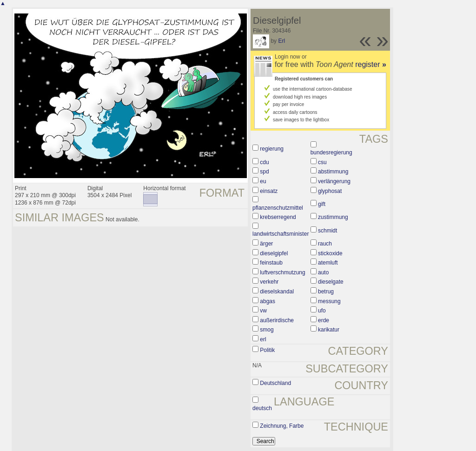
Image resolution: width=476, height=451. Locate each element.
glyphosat (330, 191)
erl (263, 339)
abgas (268, 301)
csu (322, 162)
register (371, 64)
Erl (281, 41)
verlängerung (334, 181)
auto (323, 272)
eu (263, 181)
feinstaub (271, 263)
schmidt (327, 231)
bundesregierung (331, 153)
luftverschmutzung (282, 272)
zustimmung (333, 217)
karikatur (329, 330)
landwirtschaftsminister (281, 234)
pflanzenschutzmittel (278, 208)
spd (264, 172)
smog (267, 330)
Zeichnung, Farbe (282, 426)
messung (329, 301)
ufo (322, 311)
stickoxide (330, 253)
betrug (326, 292)
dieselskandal (277, 292)
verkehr (269, 282)
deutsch (262, 408)
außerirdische (277, 320)
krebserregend (278, 217)
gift (322, 204)
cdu (264, 162)
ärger (266, 244)
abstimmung (333, 172)
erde (324, 320)
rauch (325, 244)
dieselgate (331, 282)
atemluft (328, 263)
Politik (267, 350)
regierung (272, 149)
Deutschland (275, 383)
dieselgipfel (274, 253)
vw (263, 311)
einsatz (269, 191)
